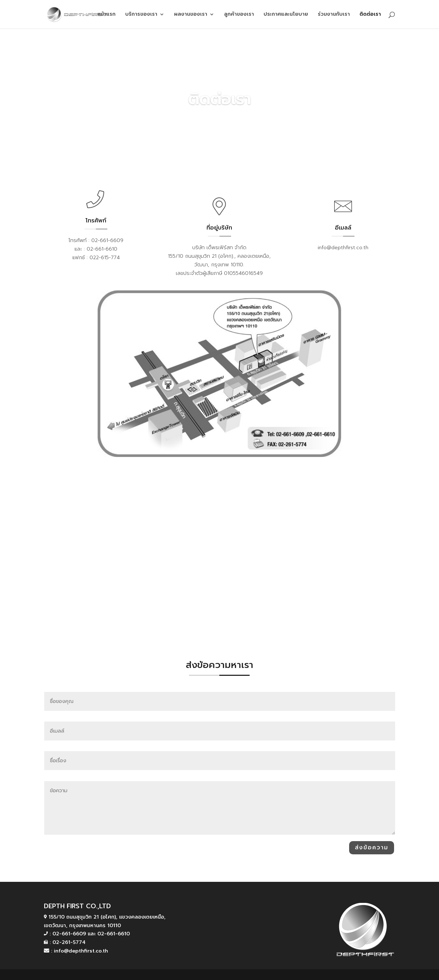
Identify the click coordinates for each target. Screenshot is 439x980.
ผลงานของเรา (191, 15)
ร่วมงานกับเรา (334, 15)
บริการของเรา (141, 15)
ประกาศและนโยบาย (286, 15)
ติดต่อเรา (370, 15)
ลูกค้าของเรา (239, 15)
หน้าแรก (106, 15)
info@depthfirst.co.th (343, 248)
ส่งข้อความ (372, 848)
